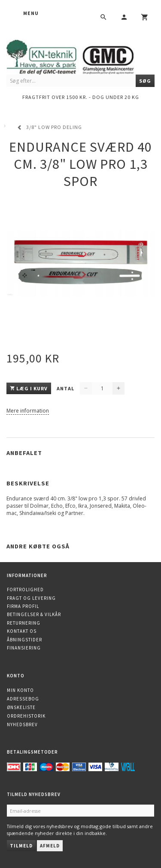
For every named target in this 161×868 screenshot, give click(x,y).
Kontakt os (22, 631)
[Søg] (145, 81)
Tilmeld (21, 846)
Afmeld (50, 846)
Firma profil (23, 606)
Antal (66, 388)
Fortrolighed (25, 590)
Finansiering (24, 648)
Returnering (24, 623)
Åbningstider (24, 640)
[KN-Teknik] (80, 56)
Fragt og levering (31, 598)
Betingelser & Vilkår (34, 614)
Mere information (28, 411)
